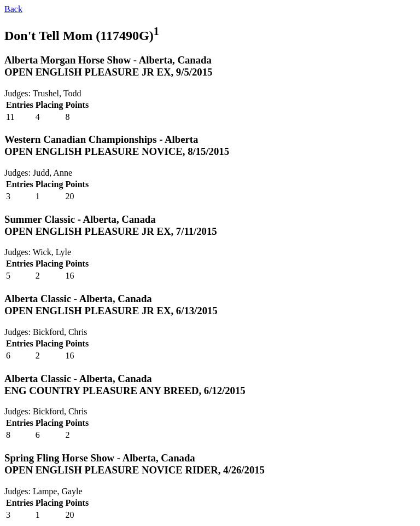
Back (13, 9)
